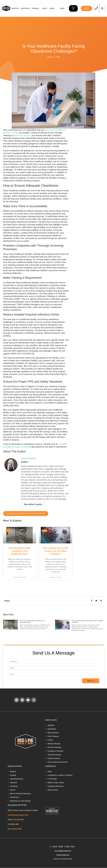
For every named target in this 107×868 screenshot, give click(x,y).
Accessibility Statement (63, 851)
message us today (20, 447)
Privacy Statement (63, 855)
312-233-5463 (19, 820)
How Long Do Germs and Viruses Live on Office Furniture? (56, 551)
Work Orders (63, 11)
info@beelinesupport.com (18, 815)
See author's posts (33, 504)
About (45, 11)
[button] (102, 8)
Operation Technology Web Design (63, 859)
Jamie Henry (28, 458)
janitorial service (22, 135)
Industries (25, 11)
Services (15, 11)
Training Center (35, 11)
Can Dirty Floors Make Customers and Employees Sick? (20, 551)
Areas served (53, 11)
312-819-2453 (17, 829)
